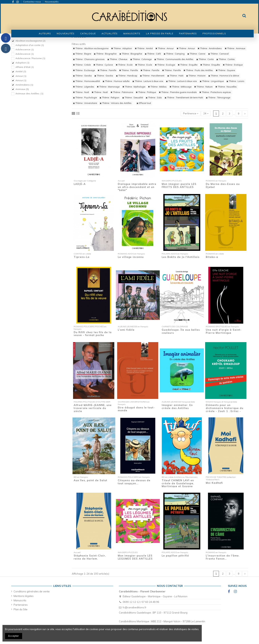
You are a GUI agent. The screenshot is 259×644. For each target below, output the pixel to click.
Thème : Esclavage (84, 70)
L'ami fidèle (126, 330)
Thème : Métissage (181, 87)
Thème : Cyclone (103, 65)
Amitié (21, 71)
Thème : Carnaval (218, 54)
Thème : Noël (81, 92)
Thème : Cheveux (117, 59)
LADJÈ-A (80, 184)
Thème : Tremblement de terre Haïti (184, 98)
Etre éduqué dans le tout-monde (136, 409)
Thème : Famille (107, 70)
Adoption (22, 63)
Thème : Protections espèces (215, 92)
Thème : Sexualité (133, 98)
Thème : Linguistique (212, 81)
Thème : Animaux (235, 48)
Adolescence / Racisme (30, 58)
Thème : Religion (109, 98)
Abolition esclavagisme (30, 41)
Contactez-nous (32, 2)
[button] (88, 34)
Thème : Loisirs (235, 81)
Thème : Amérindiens (210, 48)
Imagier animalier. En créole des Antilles (177, 407)
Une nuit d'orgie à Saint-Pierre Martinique (224, 331)
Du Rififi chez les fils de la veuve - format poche (93, 334)
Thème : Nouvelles (226, 87)
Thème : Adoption (122, 48)
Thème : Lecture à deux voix (148, 81)
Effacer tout (144, 103)
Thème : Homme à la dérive (224, 76)
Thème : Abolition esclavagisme (91, 48)
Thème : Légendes (84, 87)
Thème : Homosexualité (86, 81)
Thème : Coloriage (141, 59)
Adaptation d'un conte (30, 45)
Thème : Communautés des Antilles (174, 59)
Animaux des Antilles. (29, 93)
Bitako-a (212, 257)
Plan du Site (21, 609)
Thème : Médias (157, 87)
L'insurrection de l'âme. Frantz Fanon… (223, 557)
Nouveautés (52, 2)
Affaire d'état (25, 67)
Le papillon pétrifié (175, 556)
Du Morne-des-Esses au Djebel (223, 185)
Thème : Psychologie (85, 98)
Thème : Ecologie (165, 65)
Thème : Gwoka (82, 76)
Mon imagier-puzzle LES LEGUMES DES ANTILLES (135, 557)
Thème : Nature (203, 87)
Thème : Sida (154, 98)
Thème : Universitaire (85, 103)
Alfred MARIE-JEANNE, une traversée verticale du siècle (93, 408)
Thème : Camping (174, 54)
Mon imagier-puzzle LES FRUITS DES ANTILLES (179, 185)
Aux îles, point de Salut (90, 480)
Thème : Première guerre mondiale (178, 92)
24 (206, 113)
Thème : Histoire (196, 76)
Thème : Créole (82, 65)
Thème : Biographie (105, 54)
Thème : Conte (205, 59)
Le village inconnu (131, 257)
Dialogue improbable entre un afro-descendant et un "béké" (137, 187)
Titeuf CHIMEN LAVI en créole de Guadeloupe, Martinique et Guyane (178, 483)
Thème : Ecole (124, 65)
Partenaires (21, 605)
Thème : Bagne (82, 54)
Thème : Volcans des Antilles (116, 103)
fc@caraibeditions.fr (135, 607)
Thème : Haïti (175, 76)
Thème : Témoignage (218, 98)
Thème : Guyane (225, 70)
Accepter (13, 636)
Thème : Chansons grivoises (89, 59)
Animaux (22, 89)
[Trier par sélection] (191, 113)
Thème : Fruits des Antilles (198, 70)
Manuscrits (20, 600)
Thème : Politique (146, 92)
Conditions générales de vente (32, 591)
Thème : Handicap (127, 76)
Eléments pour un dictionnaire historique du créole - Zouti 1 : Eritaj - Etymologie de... (225, 409)
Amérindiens (24, 85)
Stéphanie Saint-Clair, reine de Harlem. (90, 557)
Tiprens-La (82, 257)
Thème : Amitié (144, 48)
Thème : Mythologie (134, 87)
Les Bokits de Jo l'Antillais (181, 257)
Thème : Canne (196, 54)
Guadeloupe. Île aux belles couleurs (181, 331)
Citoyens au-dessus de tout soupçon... (134, 482)
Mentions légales (24, 596)
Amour (21, 76)
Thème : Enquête (188, 65)
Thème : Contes (226, 59)
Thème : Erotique (233, 65)
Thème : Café (153, 54)
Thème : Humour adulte (116, 81)
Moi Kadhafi (214, 483)
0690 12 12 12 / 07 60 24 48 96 (141, 602)
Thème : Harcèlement (152, 76)
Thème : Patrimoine (122, 92)
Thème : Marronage (108, 87)
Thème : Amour (165, 48)
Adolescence (25, 49)
